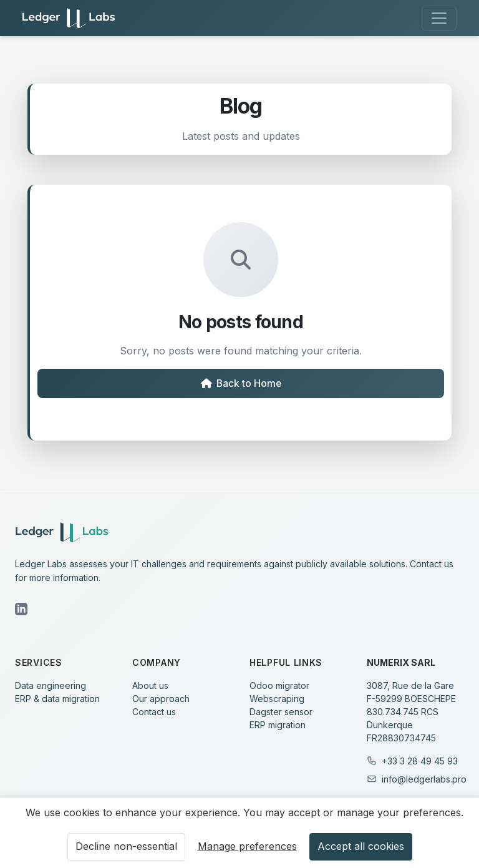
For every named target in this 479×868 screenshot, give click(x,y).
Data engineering (51, 685)
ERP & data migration (57, 699)
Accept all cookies (361, 846)
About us (150, 685)
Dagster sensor (281, 712)
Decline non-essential (126, 846)
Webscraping (277, 699)
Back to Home (241, 384)
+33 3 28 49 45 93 (420, 761)
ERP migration (278, 725)
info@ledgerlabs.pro (424, 779)
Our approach (161, 699)
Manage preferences (247, 846)
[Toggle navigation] (439, 18)
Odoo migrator (279, 685)
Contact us (154, 712)
